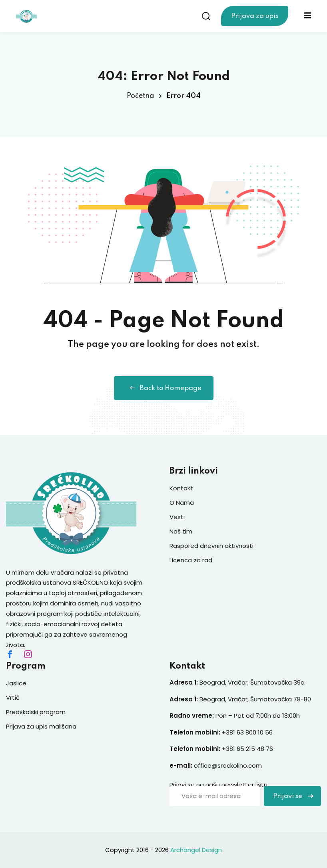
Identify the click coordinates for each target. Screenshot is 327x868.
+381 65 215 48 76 (247, 749)
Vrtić (13, 698)
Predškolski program (36, 712)
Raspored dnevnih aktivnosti (211, 546)
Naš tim (181, 531)
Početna (141, 96)
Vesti (177, 517)
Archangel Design (196, 850)
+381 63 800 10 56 (248, 732)
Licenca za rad (191, 560)
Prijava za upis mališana (41, 726)
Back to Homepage (164, 388)
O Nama (182, 503)
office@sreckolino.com (228, 765)
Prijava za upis (255, 16)
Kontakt (181, 488)
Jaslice (16, 683)
